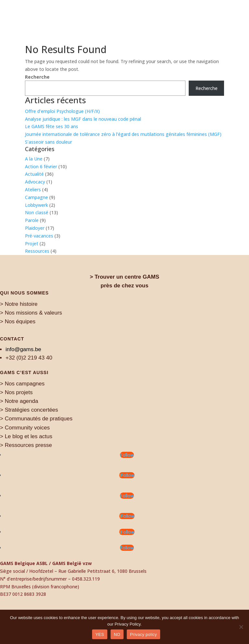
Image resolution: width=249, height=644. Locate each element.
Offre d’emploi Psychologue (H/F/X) (62, 111)
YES (100, 634)
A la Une (34, 159)
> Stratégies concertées (29, 410)
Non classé (37, 212)
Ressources (37, 251)
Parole (32, 220)
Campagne (36, 197)
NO (117, 634)
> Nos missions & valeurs (31, 313)
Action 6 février (41, 167)
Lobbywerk (36, 205)
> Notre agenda (19, 401)
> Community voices (25, 428)
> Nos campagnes (22, 384)
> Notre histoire (19, 304)
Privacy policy (143, 634)
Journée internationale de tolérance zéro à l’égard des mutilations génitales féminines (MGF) (123, 134)
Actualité (34, 174)
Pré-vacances (39, 236)
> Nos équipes (18, 322)
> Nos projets (16, 392)
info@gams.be (23, 349)
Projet (32, 244)
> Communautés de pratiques (36, 419)
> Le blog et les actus (26, 436)
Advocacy (35, 182)
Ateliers (33, 189)
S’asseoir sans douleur (48, 142)
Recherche (37, 77)
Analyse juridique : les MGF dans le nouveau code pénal (83, 119)
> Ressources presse (26, 445)
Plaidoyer (35, 228)
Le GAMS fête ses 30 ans (52, 126)
